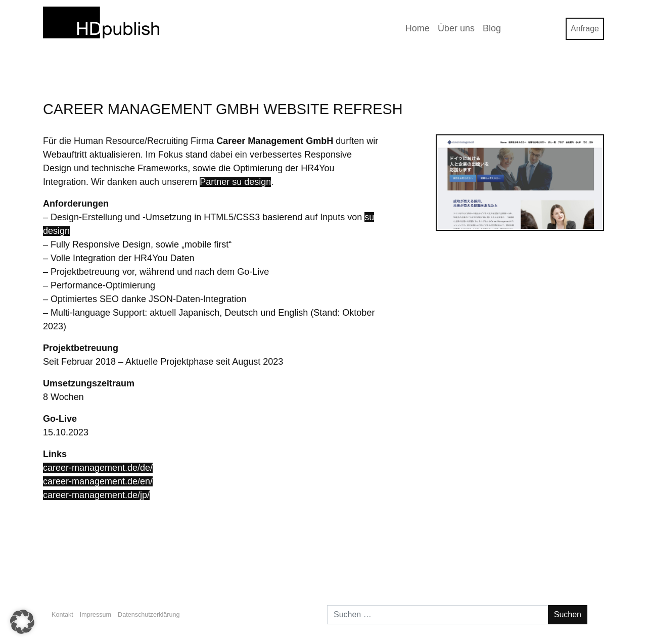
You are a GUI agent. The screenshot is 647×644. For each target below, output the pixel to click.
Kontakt (62, 615)
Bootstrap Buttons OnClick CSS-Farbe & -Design (506, 564)
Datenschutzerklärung (149, 615)
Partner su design (235, 182)
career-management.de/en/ (98, 481)
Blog (492, 28)
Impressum (96, 615)
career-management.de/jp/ (96, 495)
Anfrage (585, 29)
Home (418, 28)
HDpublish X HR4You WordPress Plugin (125, 564)
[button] (22, 622)
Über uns (456, 28)
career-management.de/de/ (98, 468)
